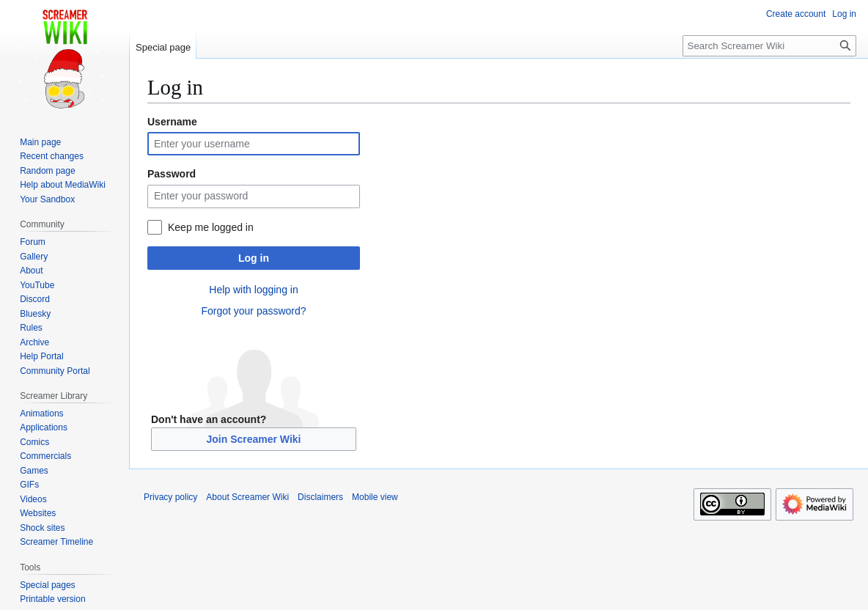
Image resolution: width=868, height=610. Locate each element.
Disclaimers (320, 497)
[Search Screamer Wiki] (769, 46)
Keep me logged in (211, 227)
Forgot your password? (253, 311)
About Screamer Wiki (247, 497)
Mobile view (375, 497)
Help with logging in (253, 290)
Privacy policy (170, 497)
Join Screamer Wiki (253, 439)
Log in (254, 258)
